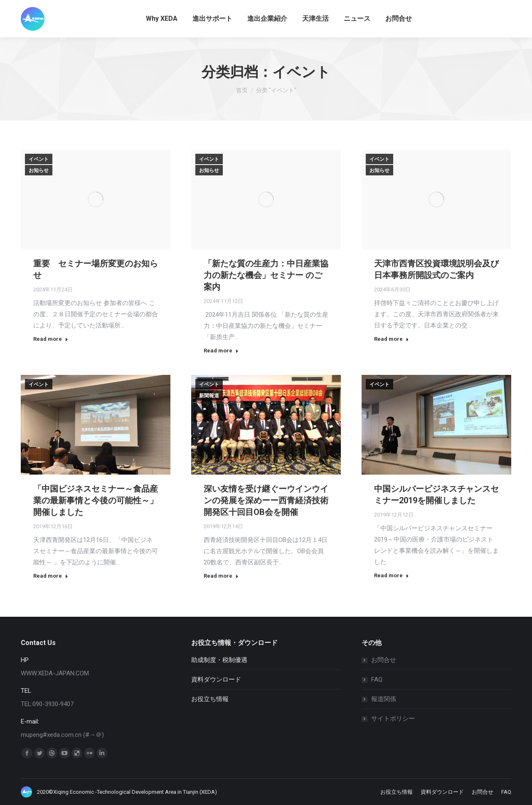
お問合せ (384, 660)
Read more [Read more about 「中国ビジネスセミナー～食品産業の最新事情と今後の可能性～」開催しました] (51, 576)
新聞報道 (209, 396)
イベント (39, 159)
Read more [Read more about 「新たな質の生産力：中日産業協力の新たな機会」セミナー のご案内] (221, 351)
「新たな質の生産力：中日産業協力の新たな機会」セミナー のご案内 (266, 275)
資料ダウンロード (216, 679)
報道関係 (384, 699)
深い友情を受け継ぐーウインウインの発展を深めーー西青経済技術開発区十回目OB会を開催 (266, 500)
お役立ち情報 (210, 699)
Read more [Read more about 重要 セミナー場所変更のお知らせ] (51, 339)
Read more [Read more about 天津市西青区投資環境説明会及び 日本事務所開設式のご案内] (392, 339)
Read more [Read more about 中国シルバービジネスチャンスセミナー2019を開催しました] (392, 575)
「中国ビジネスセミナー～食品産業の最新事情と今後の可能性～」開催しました (96, 500)
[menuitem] (162, 19)
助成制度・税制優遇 (219, 660)
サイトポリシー (393, 719)
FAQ (377, 679)
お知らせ (39, 170)
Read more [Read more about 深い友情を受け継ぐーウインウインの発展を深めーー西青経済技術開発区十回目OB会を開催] (221, 576)
